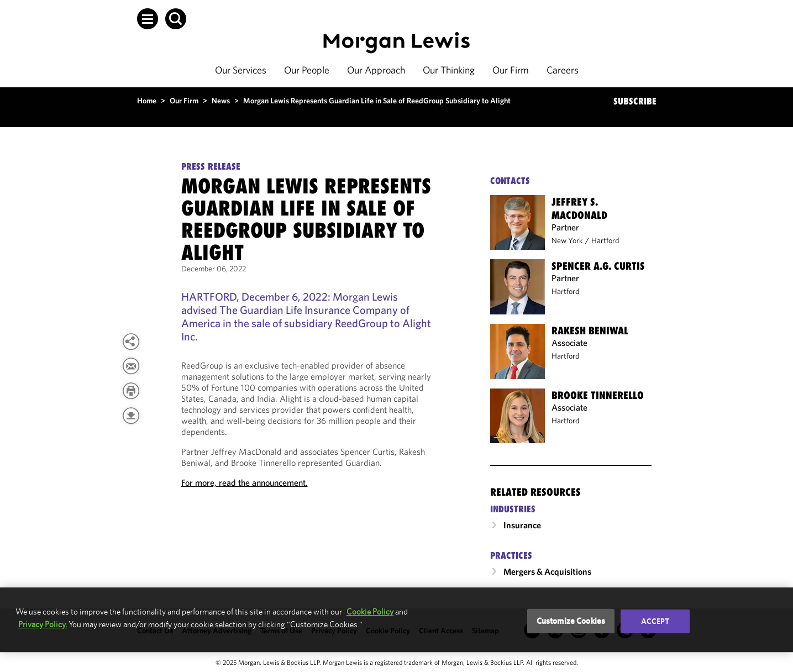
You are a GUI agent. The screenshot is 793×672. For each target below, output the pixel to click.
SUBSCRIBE (635, 101)
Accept (655, 621)
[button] (148, 19)
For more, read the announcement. (245, 482)
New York (567, 240)
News (221, 101)
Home (147, 101)
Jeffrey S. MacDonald (579, 208)
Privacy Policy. (43, 624)
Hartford (605, 240)
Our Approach (376, 70)
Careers (563, 70)
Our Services (241, 70)
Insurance (522, 525)
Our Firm (511, 70)
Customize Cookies (571, 621)
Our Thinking (449, 70)
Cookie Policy (370, 611)
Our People (307, 70)
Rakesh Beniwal (590, 330)
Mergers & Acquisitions (547, 571)
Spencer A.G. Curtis (598, 266)
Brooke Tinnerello (598, 395)
